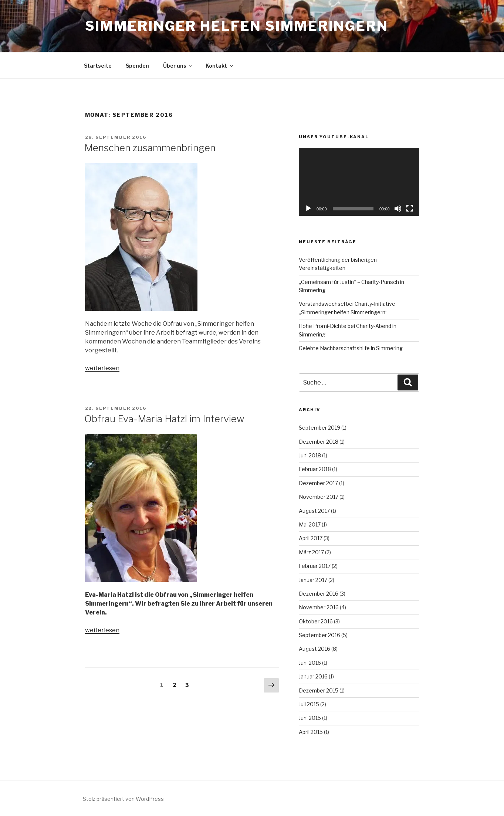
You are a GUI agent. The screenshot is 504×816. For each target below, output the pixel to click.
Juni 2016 (310, 663)
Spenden (137, 66)
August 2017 (314, 511)
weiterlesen (102, 368)
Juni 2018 (310, 455)
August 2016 (314, 649)
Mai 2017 (310, 524)
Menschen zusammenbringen (150, 148)
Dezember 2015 (319, 690)
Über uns (178, 66)
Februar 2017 (315, 566)
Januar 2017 (313, 580)
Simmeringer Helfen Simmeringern (237, 26)
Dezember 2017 (318, 483)
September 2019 (319, 428)
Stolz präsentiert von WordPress (123, 799)
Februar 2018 (315, 469)
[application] (359, 182)
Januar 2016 (313, 676)
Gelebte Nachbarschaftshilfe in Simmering (351, 348)
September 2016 (319, 635)
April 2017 (311, 538)
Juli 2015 (309, 704)
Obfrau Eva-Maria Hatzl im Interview (164, 419)
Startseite (98, 66)
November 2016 (319, 607)
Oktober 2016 (316, 621)
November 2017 (319, 497)
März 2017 (311, 552)
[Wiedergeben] (308, 209)
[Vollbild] (410, 209)
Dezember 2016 (319, 594)
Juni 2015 (310, 718)
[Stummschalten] (398, 209)
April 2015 (311, 732)
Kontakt (220, 66)
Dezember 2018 (319, 442)
